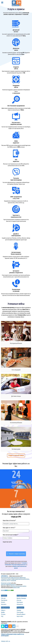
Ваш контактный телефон (11, 535)
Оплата (3, 602)
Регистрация (20, 612)
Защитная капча (7, 542)
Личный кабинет (21, 614)
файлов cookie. (16, 588)
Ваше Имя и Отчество (9, 520)
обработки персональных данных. (19, 586)
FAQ (2, 616)
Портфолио (4, 600)
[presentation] (16, 547)
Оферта (3, 610)
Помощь (19, 610)
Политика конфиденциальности (9, 585)
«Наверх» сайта (6, 641)
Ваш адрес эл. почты (9, 528)
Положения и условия (6, 583)
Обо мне (3, 598)
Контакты (4, 604)
